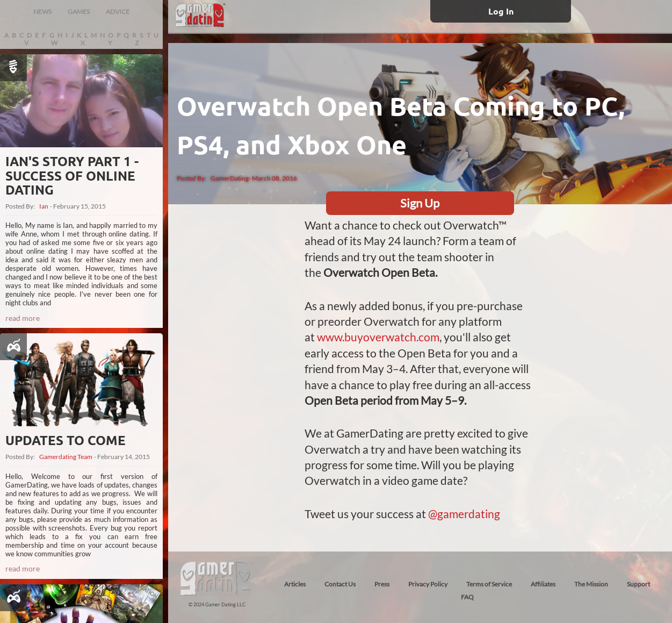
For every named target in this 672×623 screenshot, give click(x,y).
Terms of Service (489, 584)
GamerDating (230, 178)
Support (638, 584)
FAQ (467, 597)
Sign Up (420, 203)
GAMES (79, 12)
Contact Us (340, 584)
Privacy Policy (428, 584)
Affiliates (543, 584)
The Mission (591, 584)
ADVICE (118, 12)
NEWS (42, 12)
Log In (501, 11)
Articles (295, 584)
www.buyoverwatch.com (378, 337)
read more (23, 318)
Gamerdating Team (66, 457)
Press (382, 584)
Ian (44, 206)
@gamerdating (464, 514)
